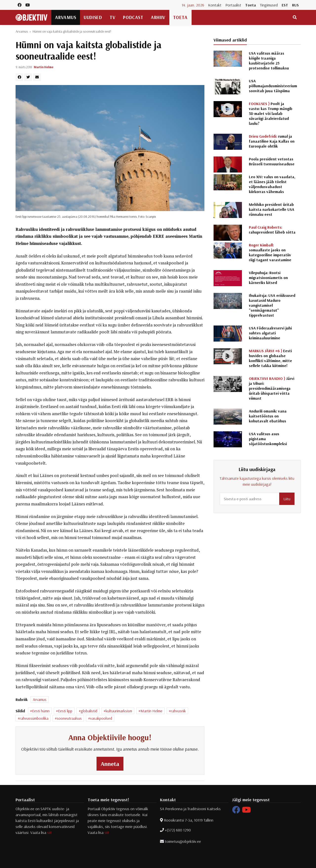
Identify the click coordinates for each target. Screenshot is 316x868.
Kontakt (215, 5)
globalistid (89, 711)
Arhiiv (158, 17)
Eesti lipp (65, 711)
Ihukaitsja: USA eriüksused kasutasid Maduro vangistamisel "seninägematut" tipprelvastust (272, 305)
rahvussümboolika (34, 718)
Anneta (110, 764)
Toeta (251, 5)
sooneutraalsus (69, 718)
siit (49, 832)
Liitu (287, 499)
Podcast (133, 17)
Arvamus (66, 17)
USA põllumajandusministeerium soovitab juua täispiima (273, 86)
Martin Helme (44, 67)
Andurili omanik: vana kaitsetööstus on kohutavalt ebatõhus (268, 416)
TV (112, 17)
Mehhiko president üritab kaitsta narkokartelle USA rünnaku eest (272, 209)
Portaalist (233, 5)
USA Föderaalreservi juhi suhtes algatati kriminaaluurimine (270, 333)
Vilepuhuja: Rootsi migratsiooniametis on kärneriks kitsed (268, 278)
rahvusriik (178, 711)
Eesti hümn (41, 711)
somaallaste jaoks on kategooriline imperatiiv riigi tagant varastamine (270, 252)
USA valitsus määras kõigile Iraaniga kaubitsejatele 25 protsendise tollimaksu (269, 61)
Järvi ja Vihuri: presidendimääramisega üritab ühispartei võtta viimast (272, 388)
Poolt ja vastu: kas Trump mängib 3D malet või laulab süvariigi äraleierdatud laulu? (271, 113)
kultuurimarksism (119, 711)
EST (285, 5)
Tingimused (269, 5)
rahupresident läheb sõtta (272, 230)
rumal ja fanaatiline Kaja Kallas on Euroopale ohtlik (272, 141)
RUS (295, 5)
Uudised (93, 17)
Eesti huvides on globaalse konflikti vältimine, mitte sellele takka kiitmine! (270, 358)
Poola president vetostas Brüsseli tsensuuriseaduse (272, 161)
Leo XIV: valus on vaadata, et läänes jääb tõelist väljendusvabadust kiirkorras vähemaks (272, 184)
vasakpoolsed (101, 718)
